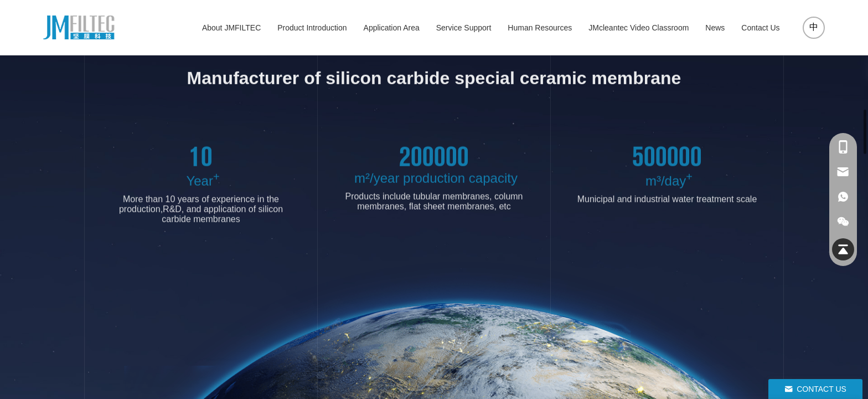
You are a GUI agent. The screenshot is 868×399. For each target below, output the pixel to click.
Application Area (392, 28)
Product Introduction (312, 28)
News (715, 28)
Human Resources (540, 28)
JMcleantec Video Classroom (639, 28)
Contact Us (760, 28)
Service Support (464, 28)
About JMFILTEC (231, 28)
